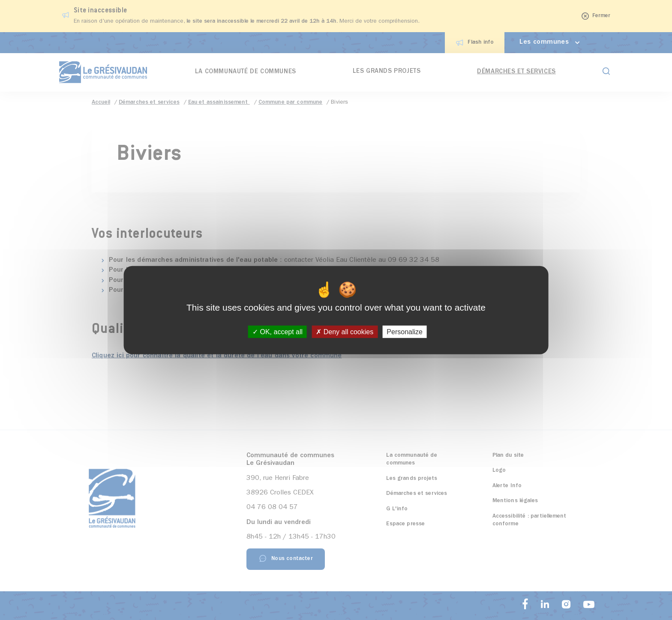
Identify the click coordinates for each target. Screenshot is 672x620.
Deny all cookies (345, 332)
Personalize (405, 332)
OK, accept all (277, 332)
